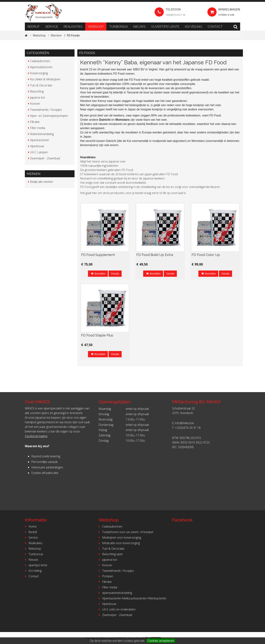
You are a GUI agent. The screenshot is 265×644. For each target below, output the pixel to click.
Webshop (96, 27)
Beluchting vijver (110, 554)
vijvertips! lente (165, 27)
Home (30, 526)
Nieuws (139, 27)
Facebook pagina (36, 436)
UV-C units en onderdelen (116, 609)
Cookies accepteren (161, 641)
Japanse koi (107, 560)
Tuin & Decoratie (111, 549)
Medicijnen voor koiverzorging (119, 537)
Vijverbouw (107, 604)
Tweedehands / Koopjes (116, 571)
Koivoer (105, 565)
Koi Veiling (194, 27)
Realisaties (73, 27)
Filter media (107, 587)
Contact (215, 27)
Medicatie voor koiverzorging (119, 543)
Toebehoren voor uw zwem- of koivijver (126, 532)
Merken (57, 35)
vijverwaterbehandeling (115, 593)
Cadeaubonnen (110, 526)
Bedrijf (34, 27)
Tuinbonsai (118, 27)
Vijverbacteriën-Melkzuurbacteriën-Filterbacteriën (132, 598)
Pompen (105, 576)
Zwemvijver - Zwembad (115, 615)
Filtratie (105, 582)
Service (52, 27)
